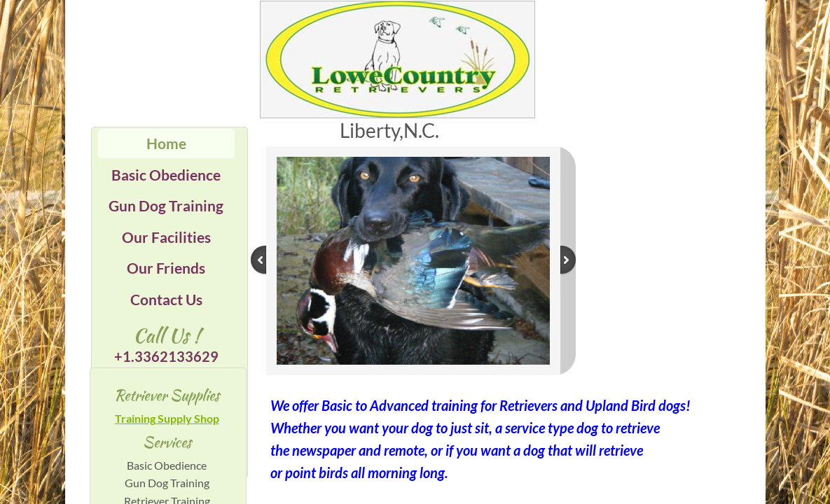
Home (166, 143)
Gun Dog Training (166, 205)
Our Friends (166, 268)
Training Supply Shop (167, 418)
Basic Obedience (166, 175)
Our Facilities (166, 237)
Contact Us (166, 299)
